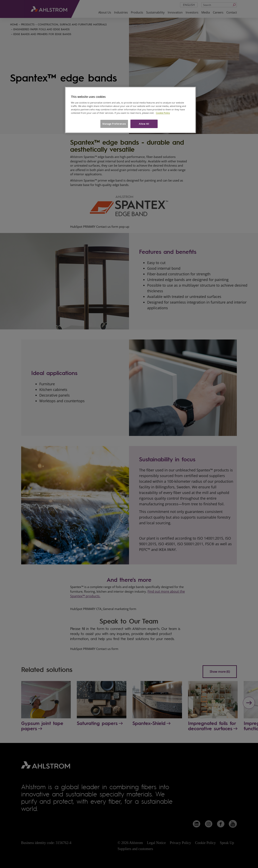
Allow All (144, 124)
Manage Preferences (114, 124)
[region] (130, 110)
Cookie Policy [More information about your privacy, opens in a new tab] (163, 113)
